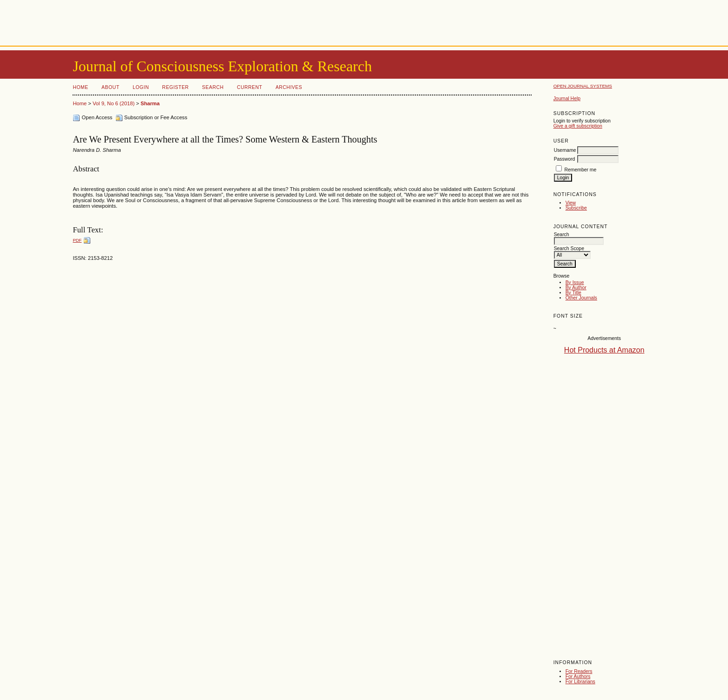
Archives (289, 87)
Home (80, 87)
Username (565, 150)
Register (175, 87)
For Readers (579, 671)
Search (213, 87)
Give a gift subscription (578, 126)
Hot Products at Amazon (604, 350)
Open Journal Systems (583, 86)
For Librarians (580, 682)
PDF (77, 240)
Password (565, 159)
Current (249, 87)
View (571, 203)
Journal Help (567, 99)
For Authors (578, 676)
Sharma (150, 103)
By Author (576, 288)
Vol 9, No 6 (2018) (114, 103)
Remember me (581, 170)
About (110, 87)
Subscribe (576, 208)
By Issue (575, 282)
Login (141, 87)
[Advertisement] (364, 21)
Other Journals (581, 298)
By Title (573, 293)
